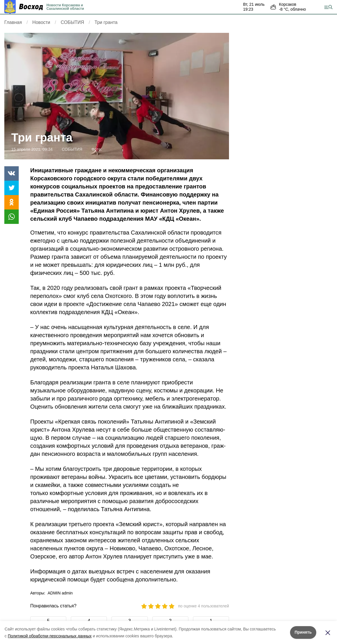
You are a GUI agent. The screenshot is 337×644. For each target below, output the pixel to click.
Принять (303, 632)
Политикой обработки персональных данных (50, 636)
